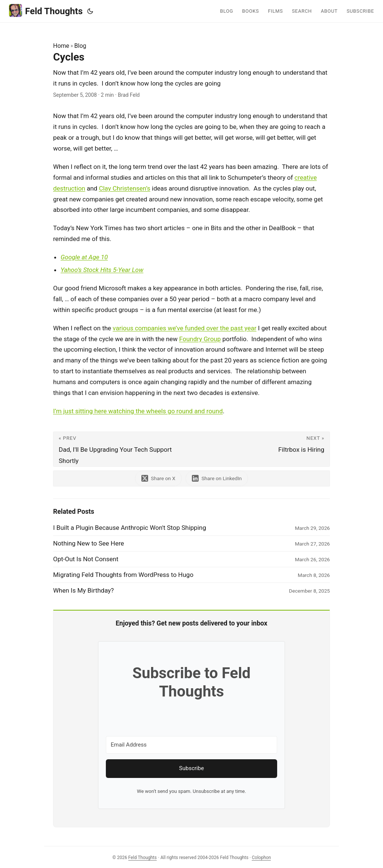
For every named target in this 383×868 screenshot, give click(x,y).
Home (61, 46)
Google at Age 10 (84, 257)
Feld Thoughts (46, 11)
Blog (80, 46)
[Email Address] (191, 745)
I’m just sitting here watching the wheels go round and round (138, 411)
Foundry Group (200, 339)
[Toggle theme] (90, 11)
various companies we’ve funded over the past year (184, 328)
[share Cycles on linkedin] (217, 478)
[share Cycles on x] (158, 478)
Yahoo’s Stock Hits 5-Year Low (102, 270)
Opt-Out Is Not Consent (86, 559)
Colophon (261, 858)
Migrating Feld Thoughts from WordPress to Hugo (123, 575)
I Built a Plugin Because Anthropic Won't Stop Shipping (130, 528)
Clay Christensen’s (124, 188)
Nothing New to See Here (89, 543)
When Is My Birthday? (83, 590)
